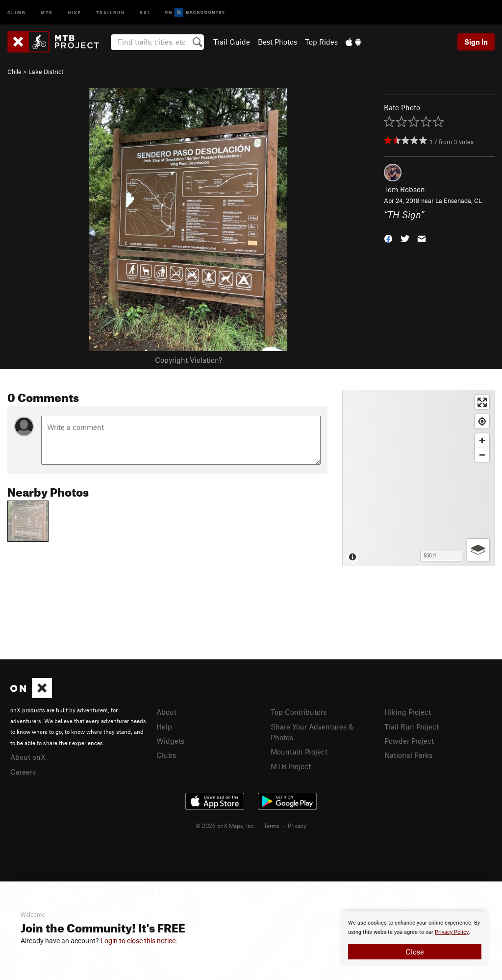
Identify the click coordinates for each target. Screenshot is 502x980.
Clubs (166, 755)
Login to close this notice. (139, 941)
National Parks (408, 755)
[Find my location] (482, 421)
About (166, 712)
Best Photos (277, 42)
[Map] (418, 478)
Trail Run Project (412, 727)
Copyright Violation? (188, 360)
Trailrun (111, 12)
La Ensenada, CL (459, 201)
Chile (14, 72)
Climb (17, 12)
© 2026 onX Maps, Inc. (226, 826)
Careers (23, 772)
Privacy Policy (452, 932)
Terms (272, 826)
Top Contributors (299, 712)
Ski (145, 12)
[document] (415, 939)
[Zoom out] (482, 455)
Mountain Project (299, 752)
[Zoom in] (482, 440)
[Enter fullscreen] (482, 402)
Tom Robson (404, 189)
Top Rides (321, 42)
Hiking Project (408, 712)
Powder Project (409, 741)
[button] (388, 238)
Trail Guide (232, 42)
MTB (47, 12)
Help (164, 727)
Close (415, 952)
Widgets (170, 741)
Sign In (476, 42)
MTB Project (291, 766)
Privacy (297, 826)
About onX (28, 757)
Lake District (46, 72)
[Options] (478, 550)
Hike (75, 12)
